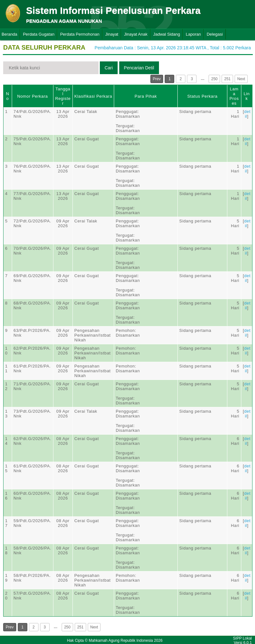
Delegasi (215, 34)
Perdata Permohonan (80, 34)
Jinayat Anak (136, 34)
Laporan (193, 34)
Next (241, 79)
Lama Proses (234, 96)
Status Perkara (202, 96)
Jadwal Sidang (167, 34)
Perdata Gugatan (39, 34)
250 (214, 79)
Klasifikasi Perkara (93, 96)
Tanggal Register (63, 96)
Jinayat (112, 34)
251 (227, 79)
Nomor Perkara (33, 96)
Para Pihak (146, 96)
